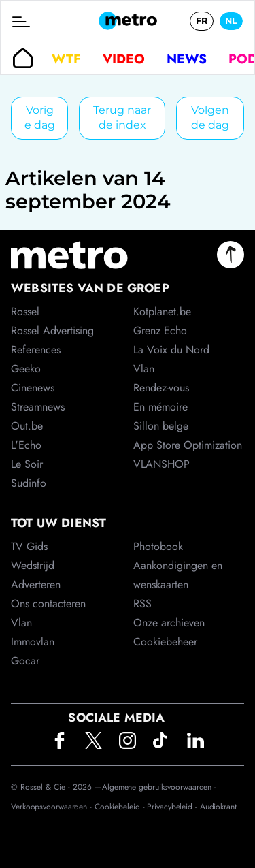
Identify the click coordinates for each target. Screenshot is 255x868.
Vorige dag (40, 117)
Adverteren (36, 584)
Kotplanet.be (162, 311)
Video (124, 59)
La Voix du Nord (171, 350)
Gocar (25, 661)
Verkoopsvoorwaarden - (53, 807)
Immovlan (33, 642)
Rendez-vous (161, 388)
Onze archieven (169, 623)
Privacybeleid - (173, 807)
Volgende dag (210, 117)
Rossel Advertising (52, 331)
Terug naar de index (122, 117)
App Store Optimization (188, 445)
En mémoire (160, 407)
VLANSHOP (161, 464)
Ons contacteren (48, 604)
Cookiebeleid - (121, 807)
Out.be (27, 426)
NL (231, 21)
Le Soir (27, 464)
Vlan (21, 623)
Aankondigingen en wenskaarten (178, 575)
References (36, 350)
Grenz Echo (160, 331)
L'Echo (26, 445)
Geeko (26, 369)
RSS (142, 604)
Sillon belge (161, 426)
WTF (66, 59)
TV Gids (29, 546)
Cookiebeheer (165, 642)
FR (202, 21)
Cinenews (33, 388)
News (187, 59)
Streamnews (38, 407)
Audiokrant (218, 807)
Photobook (158, 546)
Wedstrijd (33, 565)
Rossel (25, 311)
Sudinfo (29, 483)
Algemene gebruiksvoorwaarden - (159, 787)
